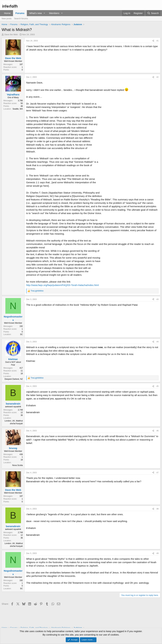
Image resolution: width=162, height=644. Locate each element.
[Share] (153, 41)
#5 (158, 386)
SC (21, 334)
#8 (158, 509)
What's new (36, 13)
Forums (20, 13)
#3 (158, 299)
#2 (158, 77)
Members (54, 13)
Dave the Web (11, 34)
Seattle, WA (18, 109)
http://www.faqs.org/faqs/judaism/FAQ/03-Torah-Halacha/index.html (62, 285)
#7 (158, 473)
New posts (7, 19)
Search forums (21, 19)
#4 (158, 342)
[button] (44, 13)
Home (7, 13)
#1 (158, 41)
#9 (158, 553)
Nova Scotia (17, 465)
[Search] (153, 13)
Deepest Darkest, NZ (14, 379)
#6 (158, 431)
